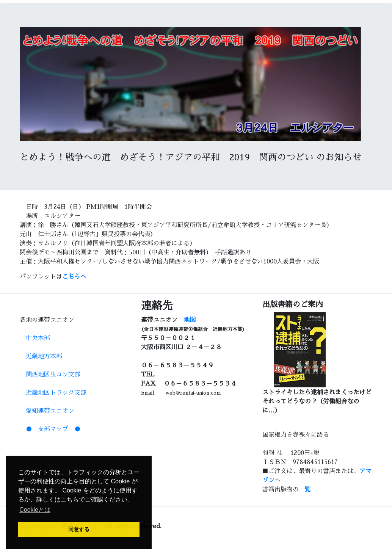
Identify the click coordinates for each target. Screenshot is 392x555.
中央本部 (35, 338)
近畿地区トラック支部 (53, 393)
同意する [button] (79, 529)
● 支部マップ (47, 429)
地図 (190, 320)
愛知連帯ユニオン (47, 411)
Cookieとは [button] (35, 510)
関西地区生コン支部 (50, 375)
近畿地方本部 (41, 356)
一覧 (305, 489)
